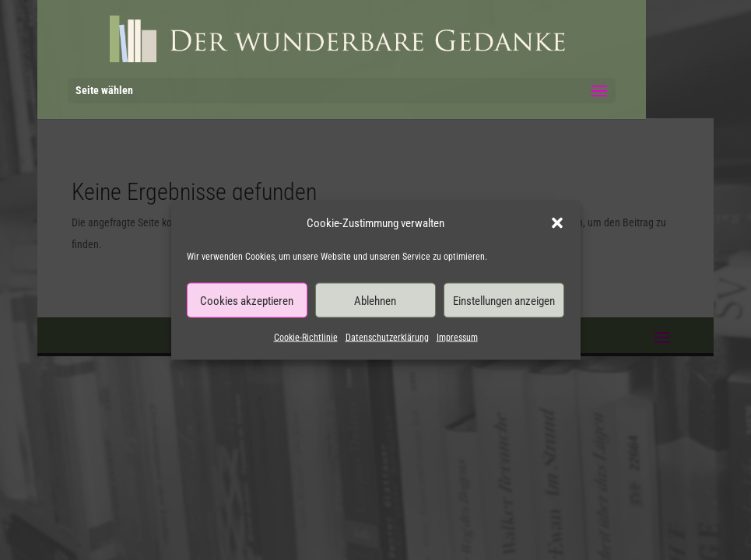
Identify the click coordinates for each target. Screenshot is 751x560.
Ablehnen (375, 300)
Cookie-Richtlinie (306, 338)
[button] (557, 223)
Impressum (457, 338)
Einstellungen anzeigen (504, 300)
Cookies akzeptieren (247, 300)
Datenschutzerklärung (387, 338)
